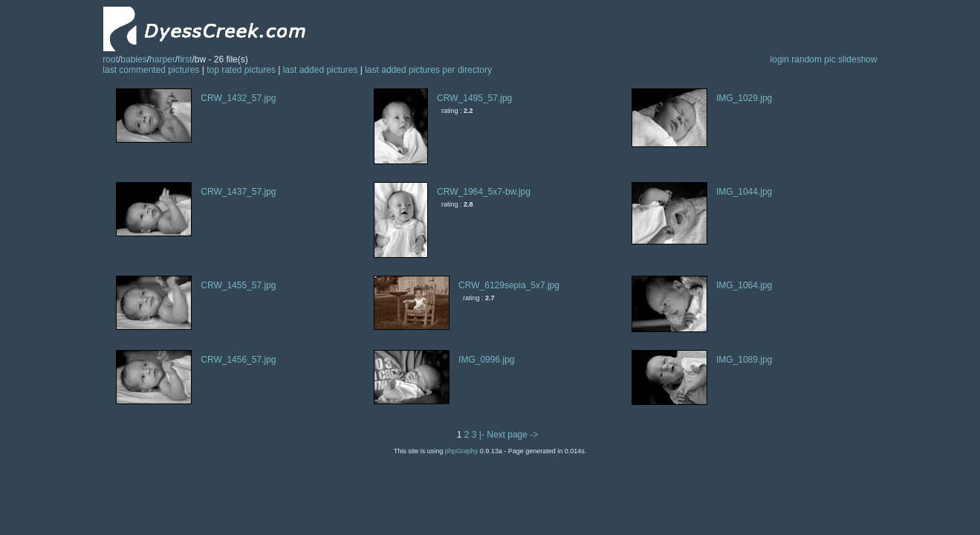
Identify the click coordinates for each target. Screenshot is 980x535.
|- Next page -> (509, 435)
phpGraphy (462, 451)
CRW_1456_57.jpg (238, 360)
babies (133, 59)
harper (162, 59)
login (780, 59)
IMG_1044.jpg (744, 192)
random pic (813, 59)
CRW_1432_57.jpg (238, 98)
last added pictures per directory (428, 70)
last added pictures (321, 70)
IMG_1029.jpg (744, 98)
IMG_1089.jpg (744, 360)
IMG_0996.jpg (486, 360)
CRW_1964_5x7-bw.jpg (484, 192)
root (110, 59)
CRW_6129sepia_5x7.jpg (509, 285)
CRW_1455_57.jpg (238, 285)
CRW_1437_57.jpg (238, 192)
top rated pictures (241, 70)
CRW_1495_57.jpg (474, 98)
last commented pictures (151, 70)
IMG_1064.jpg (744, 285)
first (185, 59)
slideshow (858, 59)
